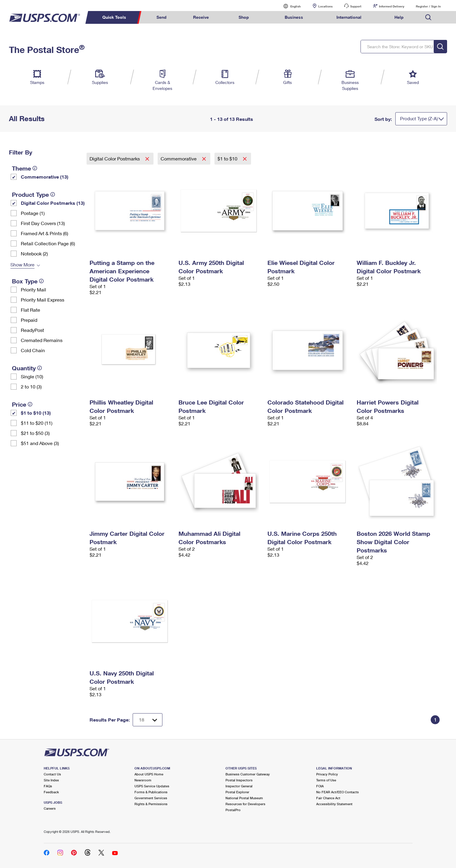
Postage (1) (33, 213)
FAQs (48, 786)
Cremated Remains (42, 340)
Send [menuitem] (162, 17)
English (289, 6)
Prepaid (29, 320)
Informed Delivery (392, 6)
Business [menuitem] (294, 17)
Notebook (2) (34, 253)
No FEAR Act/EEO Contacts (337, 792)
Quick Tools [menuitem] (114, 17)
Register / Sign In (428, 6)
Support (356, 6)
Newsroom (143, 780)
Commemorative (179, 159)
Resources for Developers (245, 804)
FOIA (320, 786)
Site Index (51, 780)
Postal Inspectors (239, 780)
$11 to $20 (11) (37, 423)
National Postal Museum (244, 798)
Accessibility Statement (334, 804)
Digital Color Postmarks (115, 159)
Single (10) (32, 376)
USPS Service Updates (152, 786)
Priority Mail (33, 289)
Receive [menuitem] (201, 17)
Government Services (151, 798)
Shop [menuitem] (244, 17)
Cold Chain (33, 350)
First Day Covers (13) (43, 223)
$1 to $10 (228, 159)
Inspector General (239, 786)
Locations (325, 6)
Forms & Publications (151, 792)
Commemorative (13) (45, 177)
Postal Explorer (237, 792)
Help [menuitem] (399, 17)
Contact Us (52, 774)
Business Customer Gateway (248, 774)
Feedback (51, 792)
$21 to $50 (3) (35, 433)
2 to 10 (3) (31, 387)
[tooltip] (35, 168)
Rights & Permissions (151, 804)
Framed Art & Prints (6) (44, 233)
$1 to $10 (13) (36, 413)
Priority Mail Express (43, 300)
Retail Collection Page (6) (48, 243)
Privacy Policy (327, 774)
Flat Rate (30, 310)
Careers (50, 808)
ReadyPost (32, 330)
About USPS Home (149, 774)
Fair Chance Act (328, 798)
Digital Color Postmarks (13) (53, 203)
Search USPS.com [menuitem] (428, 17)
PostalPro (233, 810)
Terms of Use (326, 780)
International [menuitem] (349, 17)
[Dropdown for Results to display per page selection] (148, 720)
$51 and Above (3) (40, 443)
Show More (22, 264)
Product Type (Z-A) (419, 118)
